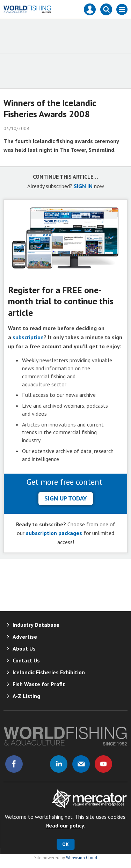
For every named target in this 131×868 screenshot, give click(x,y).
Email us (81, 764)
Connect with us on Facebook (14, 764)
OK (65, 844)
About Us (24, 648)
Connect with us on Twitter (36, 764)
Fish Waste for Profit (39, 684)
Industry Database (36, 625)
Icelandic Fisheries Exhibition (49, 672)
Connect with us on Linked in (59, 764)
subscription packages (54, 533)
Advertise (25, 637)
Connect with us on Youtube (103, 764)
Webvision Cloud (82, 858)
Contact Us (26, 660)
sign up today (66, 498)
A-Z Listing (26, 696)
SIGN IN (83, 186)
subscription (28, 337)
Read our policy (65, 825)
